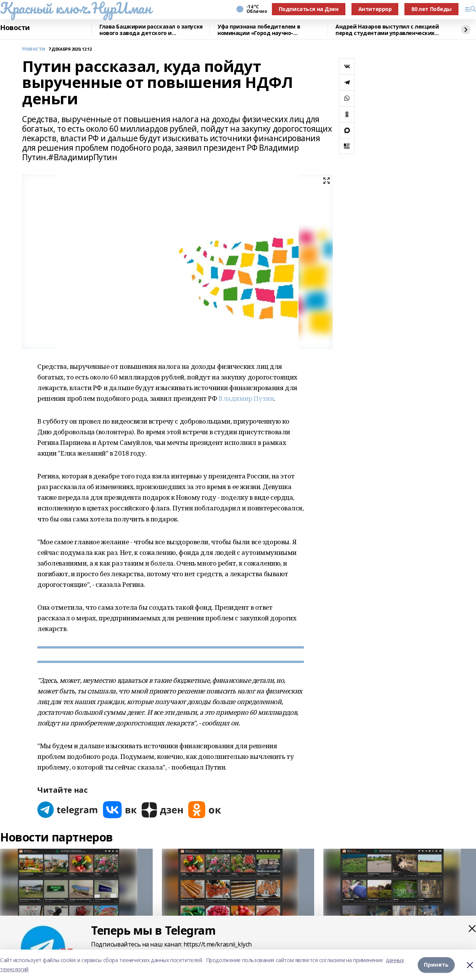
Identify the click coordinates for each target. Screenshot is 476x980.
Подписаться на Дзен (309, 9)
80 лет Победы (431, 9)
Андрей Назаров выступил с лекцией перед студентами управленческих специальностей (387, 30)
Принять (436, 965)
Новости (15, 28)
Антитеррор (375, 9)
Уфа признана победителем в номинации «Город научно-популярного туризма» (259, 30)
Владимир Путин (246, 398)
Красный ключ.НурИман (76, 8)
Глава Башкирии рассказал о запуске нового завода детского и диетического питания (151, 30)
